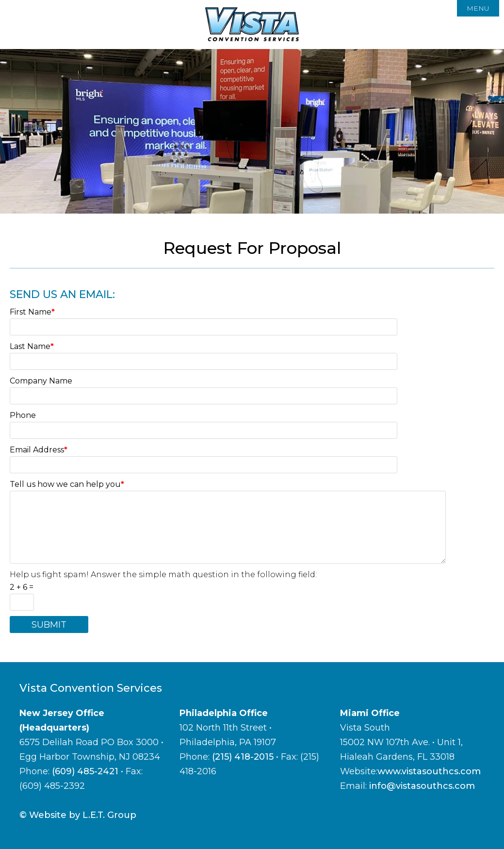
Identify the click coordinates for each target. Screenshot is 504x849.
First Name (32, 312)
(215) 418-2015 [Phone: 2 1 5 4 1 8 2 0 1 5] (243, 757)
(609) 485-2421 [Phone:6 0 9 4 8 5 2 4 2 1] (85, 771)
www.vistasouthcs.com (429, 771)
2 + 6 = (22, 587)
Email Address (39, 450)
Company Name (41, 381)
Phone (23, 415)
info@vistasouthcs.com (422, 786)
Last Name (32, 346)
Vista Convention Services (252, 25)
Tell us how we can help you (67, 484)
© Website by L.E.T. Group (78, 815)
